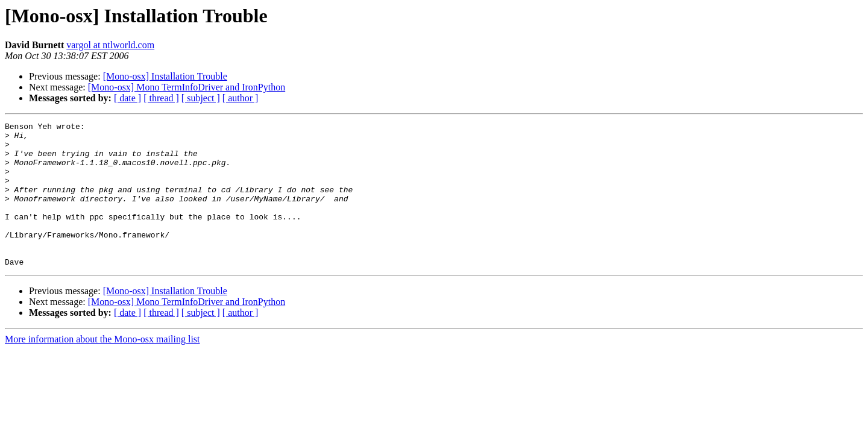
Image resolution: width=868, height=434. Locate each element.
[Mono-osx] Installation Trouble (165, 76)
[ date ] (127, 98)
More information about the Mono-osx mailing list (102, 368)
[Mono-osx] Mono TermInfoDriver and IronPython (187, 87)
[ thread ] (161, 98)
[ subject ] (201, 98)
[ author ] (241, 98)
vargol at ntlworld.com (110, 45)
